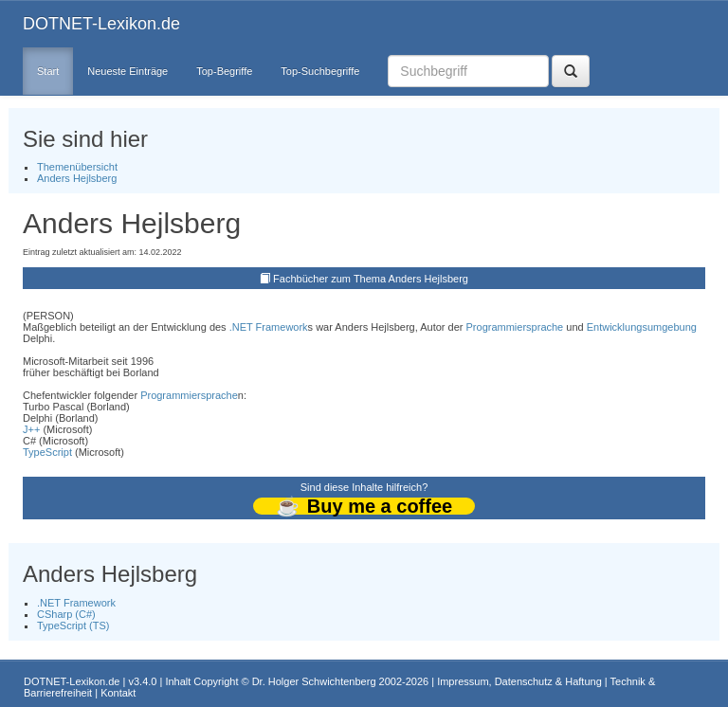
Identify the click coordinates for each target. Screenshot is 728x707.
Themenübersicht (77, 167)
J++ (31, 429)
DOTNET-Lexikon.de (101, 24)
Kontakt (118, 693)
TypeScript (47, 452)
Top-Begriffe (224, 71)
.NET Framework (269, 327)
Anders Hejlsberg (77, 178)
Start (48, 71)
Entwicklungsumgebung (642, 327)
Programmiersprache (515, 327)
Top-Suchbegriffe (320, 71)
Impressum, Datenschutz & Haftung (519, 681)
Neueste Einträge (127, 71)
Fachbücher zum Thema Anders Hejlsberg (371, 279)
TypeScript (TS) (73, 625)
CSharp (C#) (66, 614)
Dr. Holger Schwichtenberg (314, 681)
